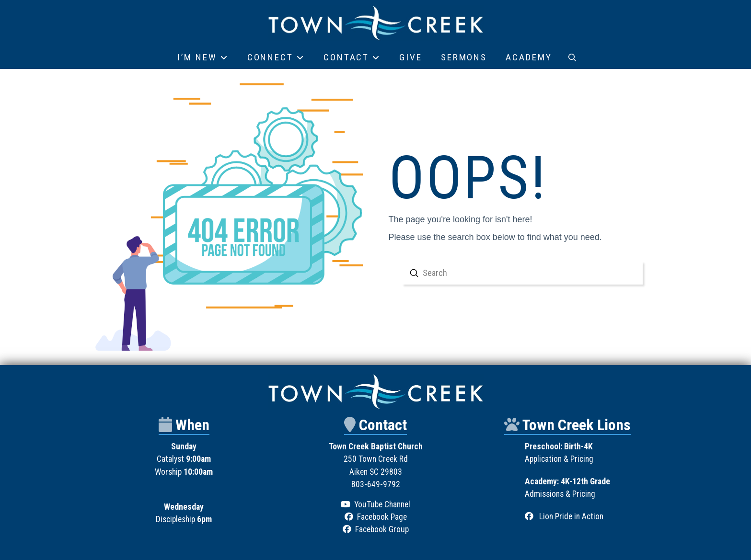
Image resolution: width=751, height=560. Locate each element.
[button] (572, 57)
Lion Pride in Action (571, 516)
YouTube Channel (382, 504)
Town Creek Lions (577, 425)
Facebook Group (382, 529)
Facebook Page (382, 517)
